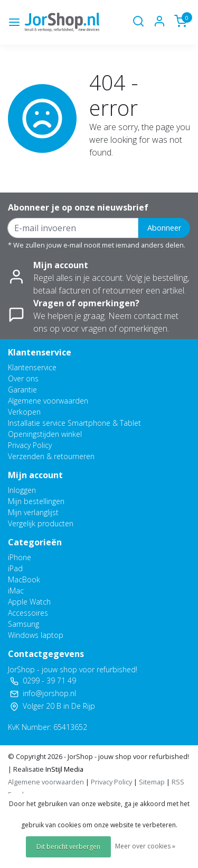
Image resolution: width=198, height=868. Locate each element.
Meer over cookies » (145, 846)
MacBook (24, 579)
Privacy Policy (30, 445)
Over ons (23, 378)
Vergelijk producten (41, 523)
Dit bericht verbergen (68, 847)
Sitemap (152, 782)
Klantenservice (32, 367)
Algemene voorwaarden (48, 401)
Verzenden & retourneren (51, 456)
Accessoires (28, 613)
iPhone (20, 557)
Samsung (23, 624)
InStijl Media (64, 769)
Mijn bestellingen (36, 501)
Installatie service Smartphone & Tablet (74, 423)
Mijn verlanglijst (33, 512)
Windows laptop (36, 635)
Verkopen (24, 412)
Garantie (22, 390)
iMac (16, 591)
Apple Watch (29, 602)
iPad (15, 568)
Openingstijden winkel (45, 434)
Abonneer (164, 228)
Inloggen (22, 490)
